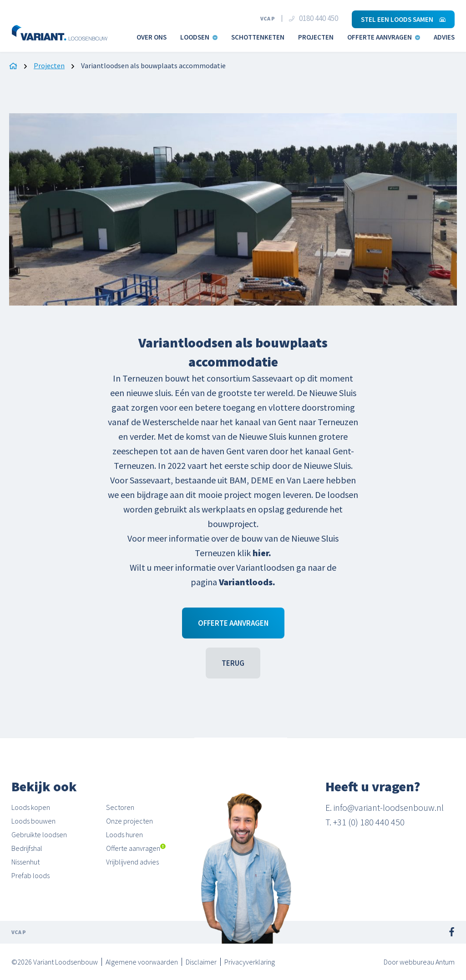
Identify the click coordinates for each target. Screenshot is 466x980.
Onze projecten (129, 821)
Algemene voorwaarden (142, 962)
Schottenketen (258, 37)
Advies (444, 37)
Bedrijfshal (27, 848)
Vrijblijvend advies (132, 862)
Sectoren (120, 807)
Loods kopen (31, 807)
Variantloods (246, 582)
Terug (233, 663)
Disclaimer (201, 962)
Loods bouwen (33, 821)
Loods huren (124, 834)
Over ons (152, 37)
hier (261, 553)
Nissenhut (25, 862)
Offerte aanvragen (384, 37)
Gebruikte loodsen (39, 834)
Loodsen (199, 37)
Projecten (316, 37)
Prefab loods (30, 875)
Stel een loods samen (403, 19)
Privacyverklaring (250, 962)
